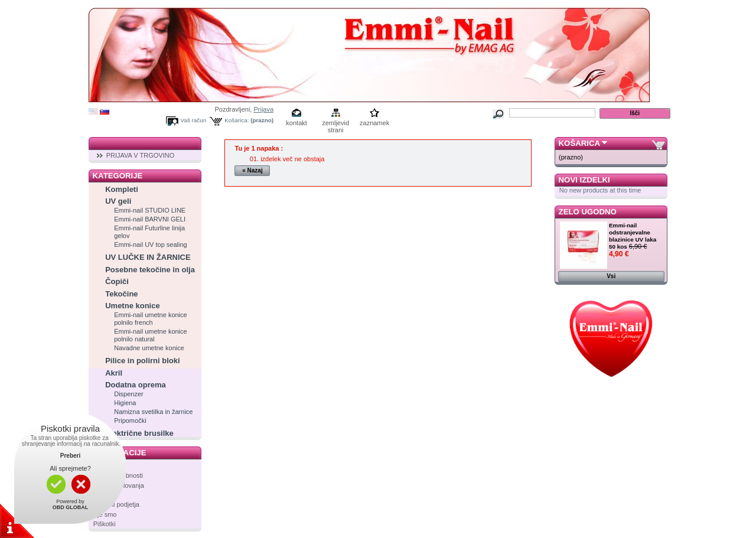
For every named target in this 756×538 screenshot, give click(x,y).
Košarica (579, 143)
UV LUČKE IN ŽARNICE (148, 257)
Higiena (125, 403)
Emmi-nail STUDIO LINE (150, 210)
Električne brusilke (139, 433)
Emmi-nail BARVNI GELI (150, 219)
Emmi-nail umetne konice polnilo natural (151, 335)
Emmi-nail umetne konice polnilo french (151, 319)
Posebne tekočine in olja (150, 270)
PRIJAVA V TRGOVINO (141, 155)
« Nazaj (252, 170)
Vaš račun (194, 120)
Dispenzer (129, 394)
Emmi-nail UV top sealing (151, 244)
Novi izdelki (584, 180)
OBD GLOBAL (71, 507)
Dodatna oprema (136, 385)
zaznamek (374, 123)
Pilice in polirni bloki (142, 361)
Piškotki (105, 524)
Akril (114, 373)
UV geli (118, 201)
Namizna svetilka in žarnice (153, 412)
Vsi (611, 276)
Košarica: (237, 120)
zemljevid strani (335, 124)
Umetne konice (132, 306)
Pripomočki (130, 420)
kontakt (296, 123)
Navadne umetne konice (149, 348)
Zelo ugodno (588, 212)
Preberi (70, 456)
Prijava (263, 109)
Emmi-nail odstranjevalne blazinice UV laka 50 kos (633, 236)
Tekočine (121, 294)
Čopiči (117, 281)
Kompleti (122, 189)
